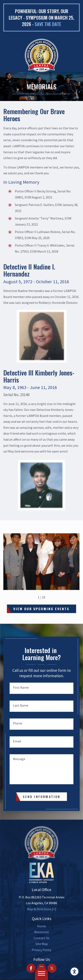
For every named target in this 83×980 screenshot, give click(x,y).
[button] (74, 971)
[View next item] (51, 597)
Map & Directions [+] (42, 909)
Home (41, 926)
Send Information (42, 797)
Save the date (48, 24)
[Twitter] (52, 968)
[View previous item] (32, 597)
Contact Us (41, 938)
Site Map (42, 944)
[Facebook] (31, 968)
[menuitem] (41, 926)
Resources (41, 932)
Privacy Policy (41, 950)
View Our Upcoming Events (41, 609)
